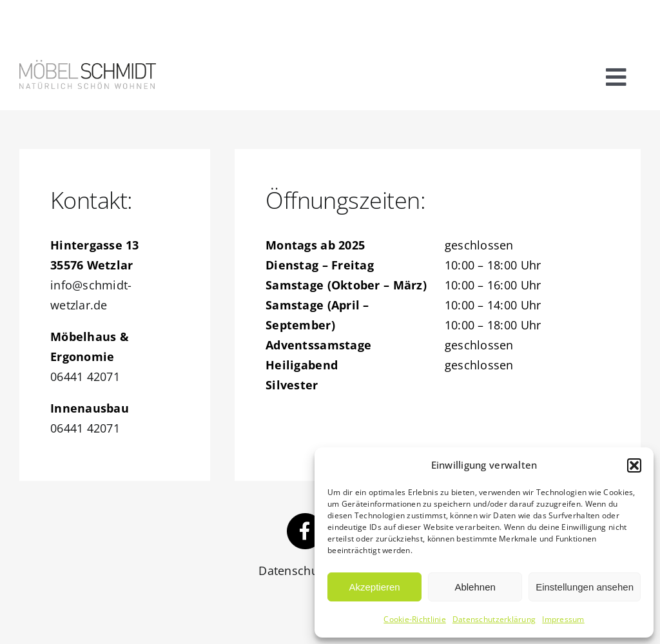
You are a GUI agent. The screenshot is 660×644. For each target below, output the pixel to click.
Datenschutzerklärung (494, 619)
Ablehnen (475, 587)
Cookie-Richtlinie (415, 619)
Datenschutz (293, 571)
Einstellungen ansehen (585, 587)
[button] (634, 465)
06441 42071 (85, 376)
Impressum (563, 619)
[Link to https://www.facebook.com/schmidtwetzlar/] (305, 531)
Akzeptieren (374, 587)
